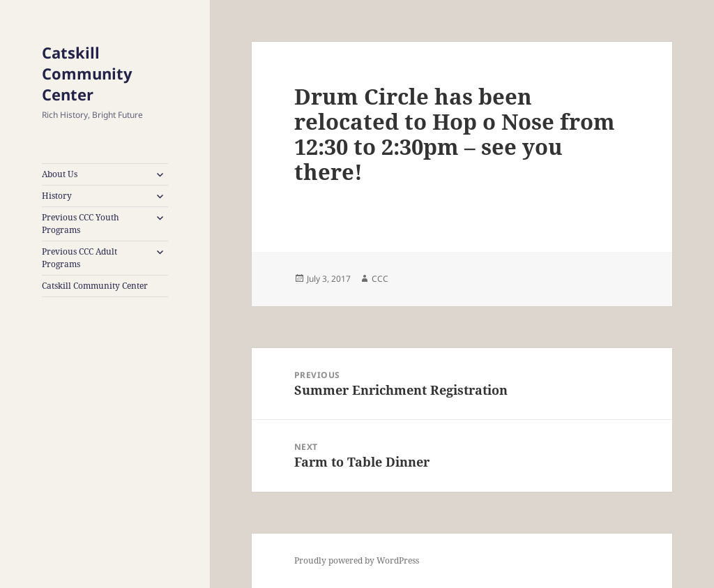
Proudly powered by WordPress (357, 560)
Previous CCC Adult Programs (79, 258)
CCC (380, 279)
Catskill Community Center (87, 73)
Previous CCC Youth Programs (81, 224)
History (57, 196)
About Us (60, 174)
